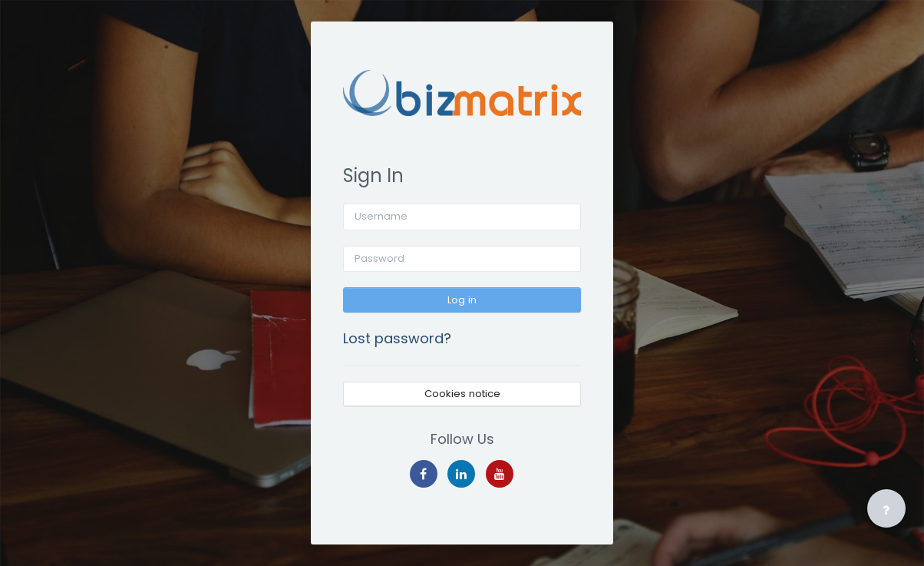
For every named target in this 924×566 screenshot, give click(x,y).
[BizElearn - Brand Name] (462, 93)
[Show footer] (886, 508)
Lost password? (397, 338)
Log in (462, 300)
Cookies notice (462, 394)
